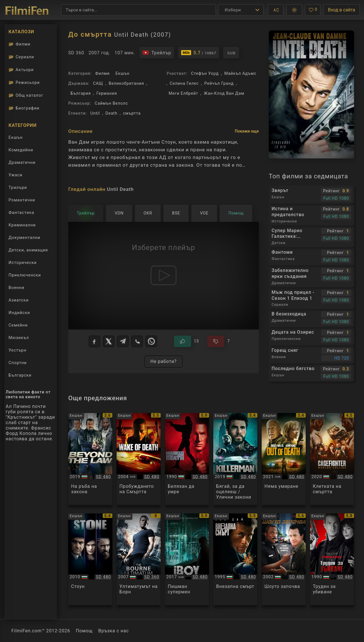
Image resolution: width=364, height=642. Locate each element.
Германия (107, 93)
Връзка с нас (114, 631)
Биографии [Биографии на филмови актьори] (24, 108)
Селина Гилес (184, 83)
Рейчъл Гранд (219, 83)
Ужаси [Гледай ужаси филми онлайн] (15, 175)
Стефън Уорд (205, 74)
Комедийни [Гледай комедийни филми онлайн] (21, 150)
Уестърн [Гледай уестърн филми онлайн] (17, 350)
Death (111, 113)
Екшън (122, 74)
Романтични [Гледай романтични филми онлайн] (22, 200)
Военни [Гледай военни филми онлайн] (16, 288)
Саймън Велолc (111, 103)
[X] (109, 341)
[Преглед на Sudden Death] (235, 559)
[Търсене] (138, 10)
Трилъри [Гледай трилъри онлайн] (18, 189)
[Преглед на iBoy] (187, 559)
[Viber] (137, 341)
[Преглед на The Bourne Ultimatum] (139, 559)
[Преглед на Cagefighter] (332, 459)
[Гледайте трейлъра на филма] (157, 53)
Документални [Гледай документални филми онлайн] (24, 238)
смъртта (132, 113)
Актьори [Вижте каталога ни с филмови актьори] (21, 70)
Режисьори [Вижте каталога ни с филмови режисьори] (24, 82)
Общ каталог (26, 95)
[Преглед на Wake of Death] (139, 459)
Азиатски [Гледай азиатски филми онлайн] (19, 300)
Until (95, 113)
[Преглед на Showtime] (284, 559)
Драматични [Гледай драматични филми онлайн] (22, 163)
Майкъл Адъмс (240, 74)
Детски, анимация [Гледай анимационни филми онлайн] (28, 250)
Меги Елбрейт (183, 93)
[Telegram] (123, 341)
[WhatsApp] (151, 341)
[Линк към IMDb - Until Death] (199, 53)
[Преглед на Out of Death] (284, 459)
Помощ (84, 631)
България (81, 93)
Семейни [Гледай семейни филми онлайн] (18, 325)
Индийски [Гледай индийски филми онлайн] (19, 313)
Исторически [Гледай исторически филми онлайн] (23, 263)
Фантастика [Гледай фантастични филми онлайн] (21, 213)
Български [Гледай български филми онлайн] (20, 375)
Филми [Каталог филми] (19, 44)
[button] (276, 10)
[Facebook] (94, 341)
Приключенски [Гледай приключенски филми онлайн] (25, 275)
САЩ (98, 83)
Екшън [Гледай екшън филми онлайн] (16, 138)
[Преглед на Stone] (90, 559)
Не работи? (164, 361)
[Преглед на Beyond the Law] (90, 459)
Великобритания (126, 83)
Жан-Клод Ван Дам (224, 93)
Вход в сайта (342, 10)
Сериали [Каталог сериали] (21, 57)
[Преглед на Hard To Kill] (332, 559)
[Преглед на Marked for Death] (187, 459)
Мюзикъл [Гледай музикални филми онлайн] (19, 338)
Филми (103, 74)
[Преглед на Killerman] (235, 459)
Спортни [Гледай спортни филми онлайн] (18, 363)
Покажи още (247, 131)
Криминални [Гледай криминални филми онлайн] (22, 225)
